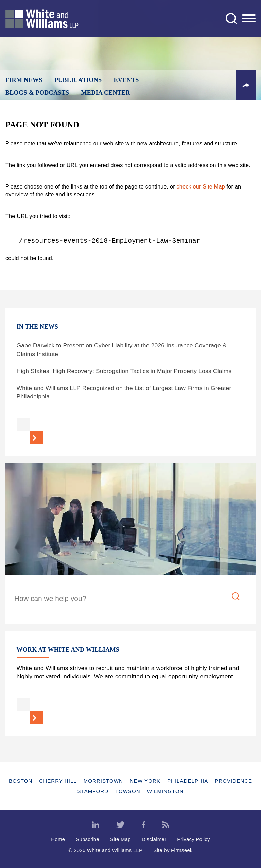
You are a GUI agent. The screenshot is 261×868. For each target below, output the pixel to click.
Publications (78, 80)
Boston (21, 781)
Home (58, 839)
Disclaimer (154, 839)
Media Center (105, 93)
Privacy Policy (194, 839)
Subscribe (88, 839)
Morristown (103, 781)
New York (145, 781)
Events (126, 80)
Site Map (120, 839)
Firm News (24, 80)
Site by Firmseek (173, 850)
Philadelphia (188, 781)
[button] (246, 85)
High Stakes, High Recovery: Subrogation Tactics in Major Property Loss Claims (124, 371)
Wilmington (166, 791)
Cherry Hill (58, 781)
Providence (233, 781)
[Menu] (249, 19)
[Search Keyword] (128, 600)
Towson (128, 791)
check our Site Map (201, 186)
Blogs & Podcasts (37, 93)
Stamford (93, 791)
